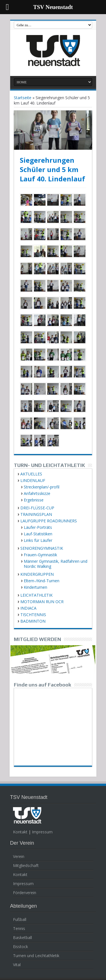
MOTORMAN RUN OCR (42, 602)
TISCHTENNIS (33, 615)
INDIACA (28, 608)
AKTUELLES (31, 474)
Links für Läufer (38, 540)
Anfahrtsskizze (37, 493)
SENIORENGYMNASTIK (42, 548)
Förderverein (25, 893)
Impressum (42, 832)
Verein (19, 856)
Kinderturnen (35, 587)
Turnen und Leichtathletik (36, 956)
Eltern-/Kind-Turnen (42, 581)
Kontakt (20, 832)
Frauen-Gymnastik (40, 555)
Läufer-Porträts (38, 527)
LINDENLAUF (33, 480)
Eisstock (20, 947)
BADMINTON (33, 621)
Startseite (23, 98)
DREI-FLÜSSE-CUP (37, 508)
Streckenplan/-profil (42, 487)
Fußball (20, 919)
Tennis (19, 928)
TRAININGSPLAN (36, 514)
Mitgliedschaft (26, 865)
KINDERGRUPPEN (37, 574)
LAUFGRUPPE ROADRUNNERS (49, 521)
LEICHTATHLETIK (36, 595)
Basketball (22, 937)
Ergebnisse (34, 500)
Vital (17, 965)
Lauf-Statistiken (38, 534)
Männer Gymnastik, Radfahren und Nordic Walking (56, 564)
